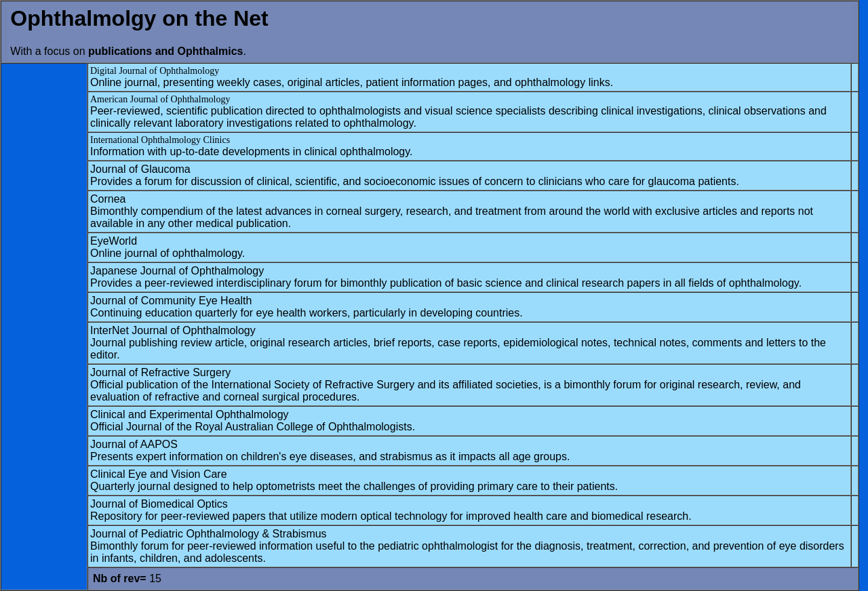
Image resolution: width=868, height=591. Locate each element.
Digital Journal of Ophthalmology (155, 71)
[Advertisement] (44, 269)
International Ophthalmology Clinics (160, 140)
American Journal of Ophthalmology (160, 99)
